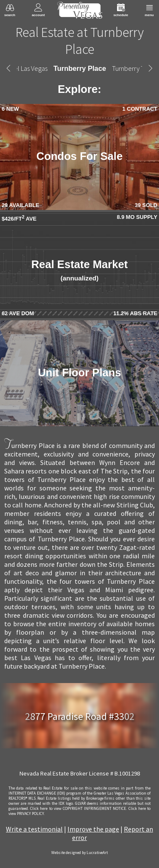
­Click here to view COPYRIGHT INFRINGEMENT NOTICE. (78, 809)
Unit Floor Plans (79, 372)
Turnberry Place (80, 68)
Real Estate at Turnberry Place (80, 41)
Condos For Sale (79, 156)
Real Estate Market (80, 270)
